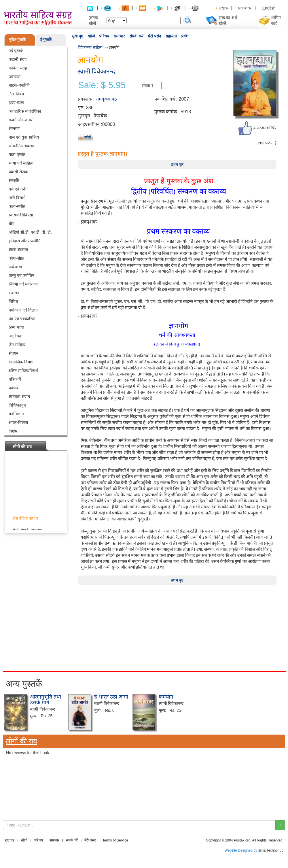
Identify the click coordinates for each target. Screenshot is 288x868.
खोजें (91, 36)
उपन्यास (15, 77)
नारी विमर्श (17, 198)
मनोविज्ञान (16, 414)
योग (12, 224)
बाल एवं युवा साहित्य (24, 137)
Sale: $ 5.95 (102, 85)
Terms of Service (115, 840)
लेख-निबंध (16, 94)
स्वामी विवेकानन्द (96, 71)
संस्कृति (14, 180)
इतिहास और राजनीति (25, 241)
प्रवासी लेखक (18, 172)
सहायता (171, 36)
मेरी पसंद (154, 36)
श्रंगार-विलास (18, 422)
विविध (13, 301)
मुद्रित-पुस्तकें (17, 40)
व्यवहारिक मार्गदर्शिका (25, 111)
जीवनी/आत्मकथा (21, 146)
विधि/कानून (17, 405)
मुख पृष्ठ (78, 36)
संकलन (14, 293)
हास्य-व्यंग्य (16, 103)
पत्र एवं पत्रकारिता (22, 319)
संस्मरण (14, 129)
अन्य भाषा (16, 327)
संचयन (14, 353)
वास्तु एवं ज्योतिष (21, 276)
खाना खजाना (18, 250)
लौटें (88, 138)
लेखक (223, 8)
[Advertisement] (141, 625)
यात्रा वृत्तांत (17, 154)
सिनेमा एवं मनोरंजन (23, 284)
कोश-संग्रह (16, 258)
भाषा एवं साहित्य (21, 163)
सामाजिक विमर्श (21, 362)
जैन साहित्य (17, 345)
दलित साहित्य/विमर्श (23, 371)
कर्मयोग (166, 697)
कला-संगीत (17, 206)
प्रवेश (185, 36)
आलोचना (16, 336)
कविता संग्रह (18, 68)
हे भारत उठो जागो (111, 697)
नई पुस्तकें (16, 51)
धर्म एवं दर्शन (18, 189)
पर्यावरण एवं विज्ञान (23, 310)
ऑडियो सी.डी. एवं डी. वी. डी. (30, 232)
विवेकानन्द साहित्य (90, 47)
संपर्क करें (136, 36)
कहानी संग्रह (18, 59)
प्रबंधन (13, 388)
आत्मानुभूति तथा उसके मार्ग (46, 700)
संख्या (146, 86)
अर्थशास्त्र (15, 267)
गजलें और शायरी (21, 120)
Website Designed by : (242, 850)
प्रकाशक (245, 8)
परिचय (104, 36)
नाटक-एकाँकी (19, 85)
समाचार (119, 36)
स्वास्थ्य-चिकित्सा (21, 215)
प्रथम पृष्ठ (177, 165)
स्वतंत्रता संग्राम (19, 397)
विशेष (13, 431)
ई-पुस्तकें (46, 40)
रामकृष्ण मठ (106, 99)
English (269, 8)
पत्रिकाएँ (15, 379)
